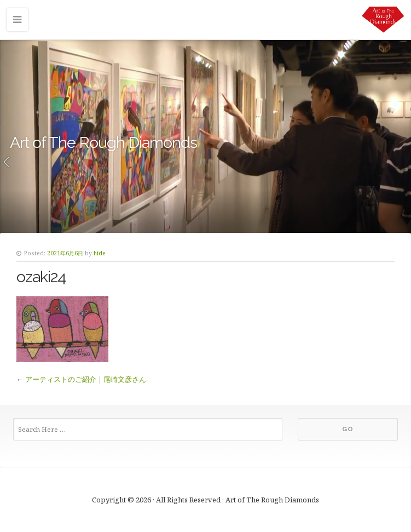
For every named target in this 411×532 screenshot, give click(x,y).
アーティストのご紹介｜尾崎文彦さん (86, 379)
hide (100, 253)
